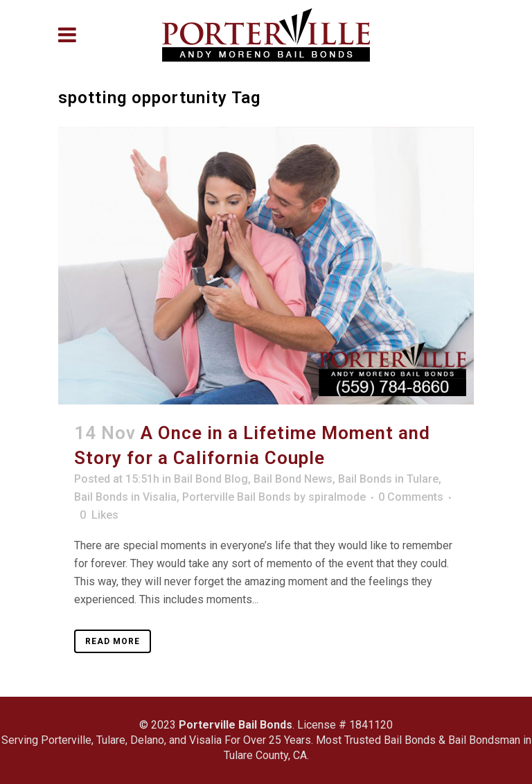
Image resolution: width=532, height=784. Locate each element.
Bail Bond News (293, 479)
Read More (113, 641)
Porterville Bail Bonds (237, 497)
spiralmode (337, 497)
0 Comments (411, 497)
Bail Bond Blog (211, 479)
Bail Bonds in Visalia (125, 497)
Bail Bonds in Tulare (388, 479)
